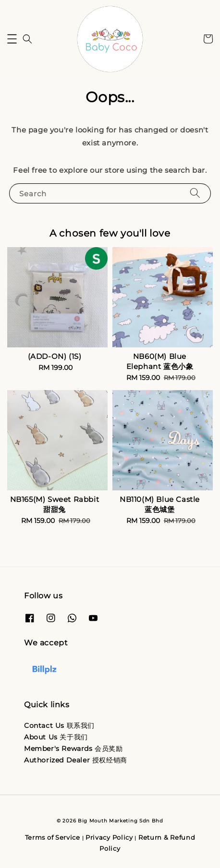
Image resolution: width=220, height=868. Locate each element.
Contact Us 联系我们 (59, 725)
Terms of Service (53, 837)
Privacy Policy (109, 837)
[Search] (195, 193)
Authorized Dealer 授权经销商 (76, 760)
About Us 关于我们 (56, 737)
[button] (12, 39)
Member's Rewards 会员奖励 (73, 749)
